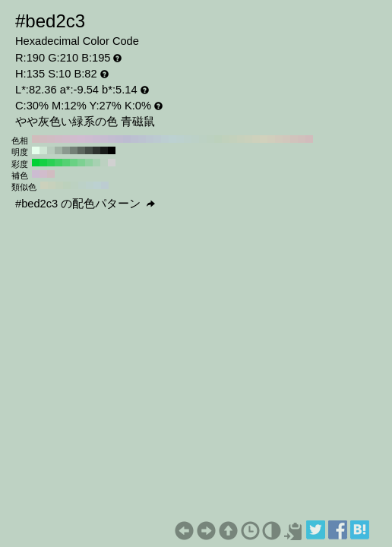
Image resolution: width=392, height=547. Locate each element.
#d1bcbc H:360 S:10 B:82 (36, 139)
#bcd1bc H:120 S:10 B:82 (218, 139)
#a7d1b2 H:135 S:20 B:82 (96, 163)
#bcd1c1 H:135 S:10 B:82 (104, 163)
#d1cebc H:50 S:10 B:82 (271, 139)
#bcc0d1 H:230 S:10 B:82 (134, 139)
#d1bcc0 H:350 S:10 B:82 (43, 139)
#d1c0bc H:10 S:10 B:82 (302, 139)
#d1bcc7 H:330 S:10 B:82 (58, 139)
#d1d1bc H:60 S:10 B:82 (264, 139)
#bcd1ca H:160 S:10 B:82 (188, 139)
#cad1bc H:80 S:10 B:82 (248, 139)
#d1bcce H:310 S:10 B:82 (74, 139)
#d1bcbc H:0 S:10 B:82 (309, 139)
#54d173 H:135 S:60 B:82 (66, 163)
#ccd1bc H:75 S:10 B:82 (44, 185)
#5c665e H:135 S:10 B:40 (81, 150)
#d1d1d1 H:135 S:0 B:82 (112, 163)
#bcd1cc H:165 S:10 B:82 (90, 185)
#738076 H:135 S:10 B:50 (74, 150)
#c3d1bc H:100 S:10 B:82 (233, 139)
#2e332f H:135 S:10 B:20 (96, 150)
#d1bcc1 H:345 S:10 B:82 (51, 174)
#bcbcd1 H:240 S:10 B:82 (127, 139)
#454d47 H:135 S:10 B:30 (89, 150)
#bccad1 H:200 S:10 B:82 (157, 139)
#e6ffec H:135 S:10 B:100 (36, 150)
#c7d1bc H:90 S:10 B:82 (241, 139)
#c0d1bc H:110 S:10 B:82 (226, 139)
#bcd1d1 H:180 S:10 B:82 (172, 139)
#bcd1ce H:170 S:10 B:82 (180, 139)
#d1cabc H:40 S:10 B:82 (279, 139)
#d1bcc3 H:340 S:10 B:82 (51, 139)
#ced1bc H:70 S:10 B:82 (256, 139)
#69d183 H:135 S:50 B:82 (74, 163)
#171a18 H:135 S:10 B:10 (104, 150)
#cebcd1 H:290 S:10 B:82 (89, 139)
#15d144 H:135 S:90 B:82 (43, 163)
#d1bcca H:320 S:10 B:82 (66, 139)
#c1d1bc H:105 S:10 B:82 (59, 185)
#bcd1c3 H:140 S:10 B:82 (203, 139)
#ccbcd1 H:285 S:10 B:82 (36, 174)
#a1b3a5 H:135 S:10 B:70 (58, 150)
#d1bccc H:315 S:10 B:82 (43, 174)
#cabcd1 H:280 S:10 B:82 (96, 139)
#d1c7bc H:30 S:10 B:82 (286, 139)
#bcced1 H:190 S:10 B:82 (165, 139)
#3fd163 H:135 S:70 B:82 (58, 163)
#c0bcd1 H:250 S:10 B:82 (119, 139)
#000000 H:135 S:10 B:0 (112, 150)
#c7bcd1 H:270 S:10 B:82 (104, 139)
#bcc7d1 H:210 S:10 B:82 (150, 139)
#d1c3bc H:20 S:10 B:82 (294, 139)
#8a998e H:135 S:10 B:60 (66, 150)
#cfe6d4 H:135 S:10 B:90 (43, 150)
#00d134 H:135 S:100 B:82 (36, 163)
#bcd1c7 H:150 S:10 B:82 (195, 139)
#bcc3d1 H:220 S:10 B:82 (142, 139)
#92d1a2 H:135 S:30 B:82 (89, 163)
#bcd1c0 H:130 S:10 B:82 (210, 139)
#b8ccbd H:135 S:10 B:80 (51, 150)
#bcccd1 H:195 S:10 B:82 (105, 185)
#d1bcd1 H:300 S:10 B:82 (81, 139)
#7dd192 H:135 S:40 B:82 (81, 163)
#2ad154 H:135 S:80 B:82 (51, 163)
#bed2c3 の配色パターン (85, 204)
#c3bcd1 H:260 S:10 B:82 (112, 139)
